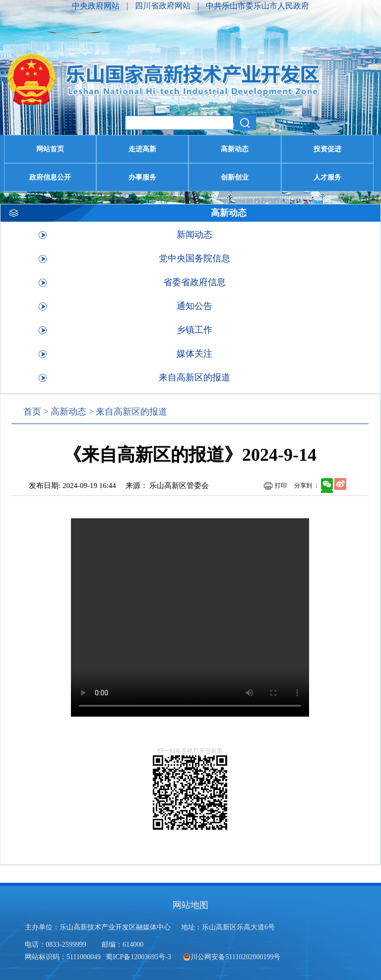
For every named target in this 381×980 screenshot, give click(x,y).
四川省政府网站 (164, 6)
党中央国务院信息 (194, 258)
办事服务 (142, 177)
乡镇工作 (194, 330)
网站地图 (190, 905)
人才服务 (327, 177)
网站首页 (50, 149)
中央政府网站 (97, 6)
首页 (32, 412)
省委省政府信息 (194, 282)
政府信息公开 (50, 177)
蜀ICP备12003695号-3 (139, 957)
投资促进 (327, 149)
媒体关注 (194, 354)
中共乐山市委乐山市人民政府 (257, 6)
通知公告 (194, 306)
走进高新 (142, 149)
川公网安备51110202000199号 (232, 957)
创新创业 (235, 177)
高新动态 (235, 149)
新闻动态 (194, 235)
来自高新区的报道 (194, 377)
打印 (281, 486)
